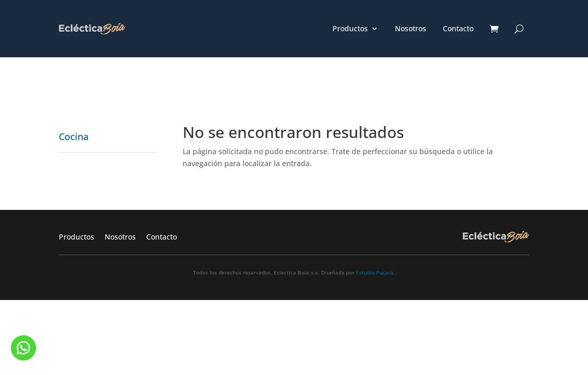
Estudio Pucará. (375, 272)
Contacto (458, 29)
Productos (350, 29)
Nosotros (411, 29)
